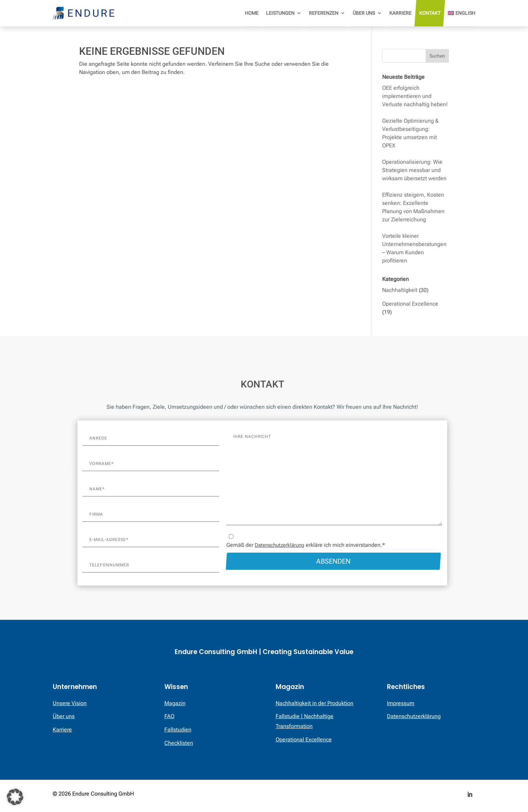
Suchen (437, 56)
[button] (15, 797)
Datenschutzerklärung (280, 545)
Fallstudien (178, 730)
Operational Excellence (410, 304)
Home (252, 13)
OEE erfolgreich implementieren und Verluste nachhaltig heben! (415, 96)
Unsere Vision (70, 703)
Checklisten (179, 743)
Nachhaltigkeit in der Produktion (315, 703)
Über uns (364, 13)
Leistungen (280, 13)
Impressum (401, 703)
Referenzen (324, 13)
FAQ (169, 716)
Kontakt (430, 13)
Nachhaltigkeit (400, 290)
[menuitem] (462, 13)
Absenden (334, 561)
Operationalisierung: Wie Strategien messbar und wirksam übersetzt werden (414, 170)
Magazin (175, 703)
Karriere (400, 13)
